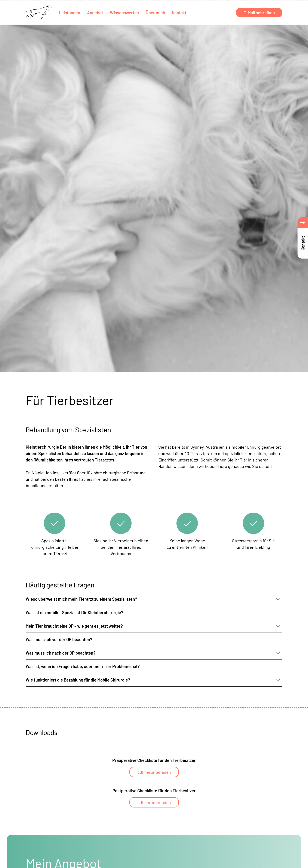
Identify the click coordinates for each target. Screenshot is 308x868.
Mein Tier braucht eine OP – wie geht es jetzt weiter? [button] (74, 626)
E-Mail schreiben (259, 13)
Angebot (95, 13)
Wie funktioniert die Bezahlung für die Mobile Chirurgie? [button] (78, 680)
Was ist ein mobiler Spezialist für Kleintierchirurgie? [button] (74, 612)
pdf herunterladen (154, 772)
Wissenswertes (124, 13)
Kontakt (179, 13)
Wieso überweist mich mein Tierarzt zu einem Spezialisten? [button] (81, 599)
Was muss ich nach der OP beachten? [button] (61, 653)
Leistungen (70, 13)
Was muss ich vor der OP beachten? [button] (59, 639)
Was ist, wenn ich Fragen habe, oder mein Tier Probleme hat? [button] (83, 666)
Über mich (155, 13)
